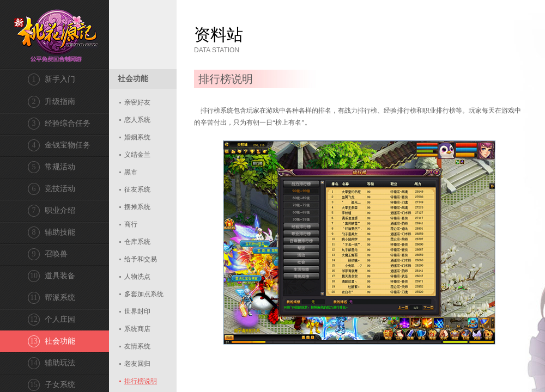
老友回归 (137, 364)
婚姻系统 (137, 137)
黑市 (131, 172)
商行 (131, 224)
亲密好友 (137, 102)
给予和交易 (141, 259)
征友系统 (137, 189)
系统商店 (137, 329)
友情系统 (137, 346)
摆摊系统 (137, 207)
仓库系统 (137, 242)
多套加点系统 (144, 294)
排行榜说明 (141, 381)
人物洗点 (137, 277)
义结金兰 (137, 155)
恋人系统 (137, 120)
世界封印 (137, 311)
